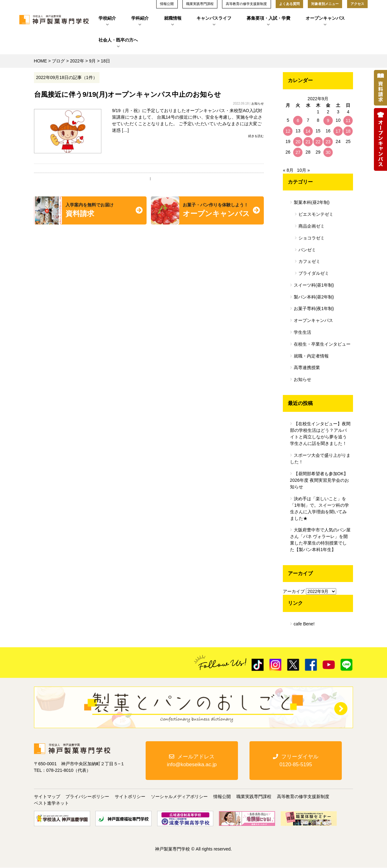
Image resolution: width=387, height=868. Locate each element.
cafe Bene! (304, 624)
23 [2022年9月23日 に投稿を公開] (328, 142)
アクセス (357, 4)
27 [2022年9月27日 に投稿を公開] (298, 152)
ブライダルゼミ (314, 273)
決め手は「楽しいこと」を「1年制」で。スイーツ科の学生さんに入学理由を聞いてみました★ (320, 508)
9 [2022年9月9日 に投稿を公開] (328, 121)
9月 (93, 61)
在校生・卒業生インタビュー (322, 344)
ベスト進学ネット (51, 803)
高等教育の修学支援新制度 (303, 797)
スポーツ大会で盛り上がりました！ (320, 459)
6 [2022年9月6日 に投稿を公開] (298, 121)
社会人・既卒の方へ (118, 40)
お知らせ (258, 104)
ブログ (58, 61)
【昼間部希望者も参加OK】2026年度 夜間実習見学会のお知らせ (319, 480)
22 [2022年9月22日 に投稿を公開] (318, 142)
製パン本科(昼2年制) (314, 297)
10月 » (303, 170)
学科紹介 (140, 18)
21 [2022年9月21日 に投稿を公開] (308, 142)
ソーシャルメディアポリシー (179, 797)
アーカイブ (294, 591)
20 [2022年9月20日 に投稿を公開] (298, 142)
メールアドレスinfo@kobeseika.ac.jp (192, 761)
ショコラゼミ (312, 238)
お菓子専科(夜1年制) (314, 308)
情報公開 (222, 797)
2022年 (77, 61)
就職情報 (173, 18)
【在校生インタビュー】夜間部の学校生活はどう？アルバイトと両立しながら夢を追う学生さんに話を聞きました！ (320, 434)
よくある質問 (289, 4)
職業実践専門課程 (254, 797)
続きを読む (256, 136)
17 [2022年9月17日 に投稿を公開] (338, 131)
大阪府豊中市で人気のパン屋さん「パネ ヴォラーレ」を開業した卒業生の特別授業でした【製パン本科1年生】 (320, 540)
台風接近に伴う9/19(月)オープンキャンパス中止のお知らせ (128, 94)
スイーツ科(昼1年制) (314, 285)
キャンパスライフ (214, 18)
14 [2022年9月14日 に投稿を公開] (308, 131)
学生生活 (302, 332)
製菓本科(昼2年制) (312, 202)
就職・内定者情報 (311, 356)
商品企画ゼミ (312, 226)
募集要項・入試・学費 (268, 18)
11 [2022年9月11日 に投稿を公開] (348, 121)
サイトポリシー (130, 797)
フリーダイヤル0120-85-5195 (296, 761)
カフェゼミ (309, 261)
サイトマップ (47, 797)
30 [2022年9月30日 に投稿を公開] (328, 152)
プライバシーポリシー (87, 797)
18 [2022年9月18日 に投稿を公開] (348, 131)
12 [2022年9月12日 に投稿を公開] (288, 131)
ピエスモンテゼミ (316, 214)
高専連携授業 (307, 367)
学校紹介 (107, 18)
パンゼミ (307, 250)
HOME (41, 61)
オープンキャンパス (325, 18)
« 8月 (288, 170)
